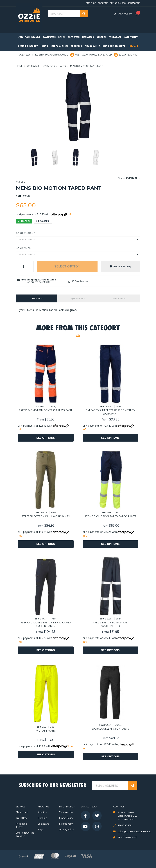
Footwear (74, 38)
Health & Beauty (28, 47)
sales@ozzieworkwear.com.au (129, 831)
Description (37, 298)
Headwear (88, 38)
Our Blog (91, 3)
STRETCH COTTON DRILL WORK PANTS (46, 516)
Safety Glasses (59, 47)
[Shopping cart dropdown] (137, 14)
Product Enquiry (121, 266)
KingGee (118, 725)
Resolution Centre (21, 825)
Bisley (54, 406)
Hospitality (131, 38)
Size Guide (43, 221)
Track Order (22, 818)
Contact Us (134, 3)
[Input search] (64, 14)
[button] (78, 281)
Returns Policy (66, 824)
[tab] (37, 298)
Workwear (49, 38)
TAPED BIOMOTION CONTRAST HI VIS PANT (46, 410)
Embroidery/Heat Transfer (25, 834)
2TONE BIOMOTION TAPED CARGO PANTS (110, 516)
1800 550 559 (123, 14)
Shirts (44, 47)
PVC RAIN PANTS (46, 731)
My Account (22, 812)
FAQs (40, 830)
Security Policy (66, 830)
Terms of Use (66, 812)
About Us (103, 3)
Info (70, 214)
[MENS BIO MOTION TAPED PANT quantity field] (25, 266)
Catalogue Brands (29, 38)
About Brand (119, 298)
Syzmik (21, 182)
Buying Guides (118, 3)
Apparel (101, 38)
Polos (62, 38)
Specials (133, 47)
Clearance (91, 47)
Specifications (78, 298)
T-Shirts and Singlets (112, 47)
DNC (117, 513)
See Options (46, 438)
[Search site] (84, 14)
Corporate (115, 38)
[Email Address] (110, 786)
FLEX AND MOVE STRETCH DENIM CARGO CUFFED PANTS (46, 624)
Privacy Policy (66, 818)
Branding (76, 47)
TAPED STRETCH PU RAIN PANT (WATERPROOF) (110, 624)
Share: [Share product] (128, 178)
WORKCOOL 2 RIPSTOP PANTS (110, 729)
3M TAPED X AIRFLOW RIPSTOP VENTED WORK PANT (110, 412)
